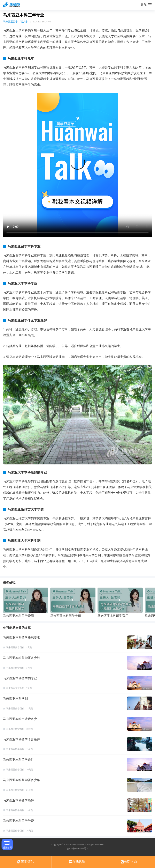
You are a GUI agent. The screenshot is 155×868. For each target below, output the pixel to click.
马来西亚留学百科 (15, 647)
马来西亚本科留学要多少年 (22, 780)
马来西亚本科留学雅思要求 (22, 638)
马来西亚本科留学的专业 (20, 678)
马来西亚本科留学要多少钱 (22, 658)
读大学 (24, 22)
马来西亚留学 (10, 22)
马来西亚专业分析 (15, 688)
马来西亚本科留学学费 (18, 821)
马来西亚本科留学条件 (18, 760)
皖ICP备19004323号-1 (77, 848)
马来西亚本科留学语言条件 (22, 739)
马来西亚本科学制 (15, 699)
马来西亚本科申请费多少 (20, 719)
